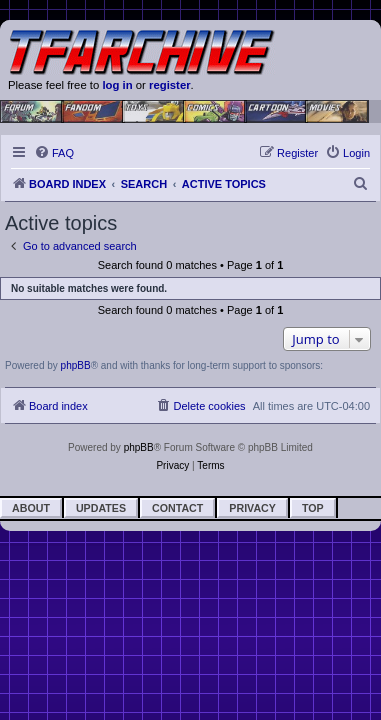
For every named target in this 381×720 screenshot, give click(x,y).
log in (117, 85)
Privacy (252, 508)
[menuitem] (54, 153)
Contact (177, 508)
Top (313, 508)
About (31, 508)
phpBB (76, 365)
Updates (101, 508)
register (170, 85)
